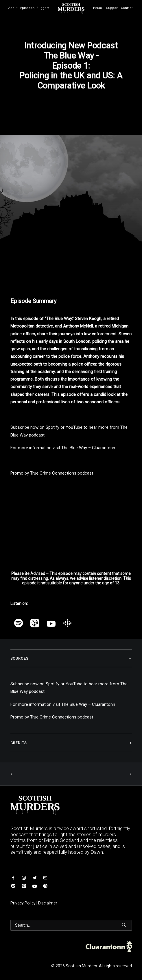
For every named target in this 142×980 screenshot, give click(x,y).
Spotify (52, 427)
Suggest (43, 8)
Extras (97, 8)
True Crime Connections (53, 473)
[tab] (71, 658)
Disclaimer (48, 903)
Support (112, 8)
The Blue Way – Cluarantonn (88, 448)
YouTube (74, 427)
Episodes (27, 8)
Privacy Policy (23, 903)
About (13, 8)
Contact (127, 8)
